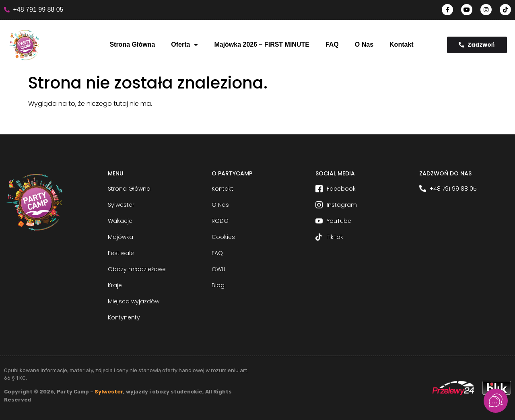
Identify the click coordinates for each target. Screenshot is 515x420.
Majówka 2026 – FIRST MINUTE (262, 44)
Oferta (184, 45)
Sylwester (109, 392)
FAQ (332, 44)
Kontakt (402, 44)
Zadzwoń (477, 45)
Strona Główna (132, 44)
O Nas (364, 44)
